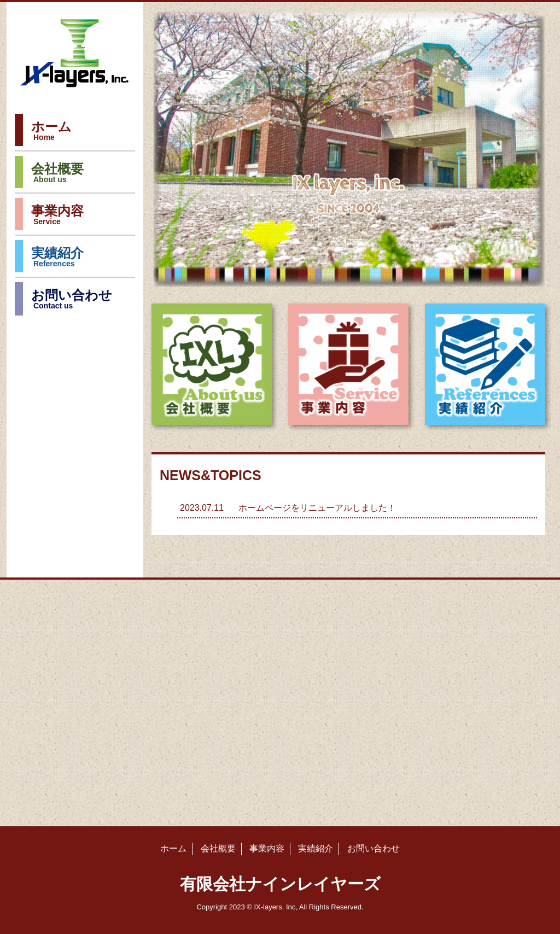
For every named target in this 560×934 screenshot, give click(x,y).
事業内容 (57, 217)
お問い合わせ (72, 301)
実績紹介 (57, 259)
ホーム (51, 132)
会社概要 (57, 174)
